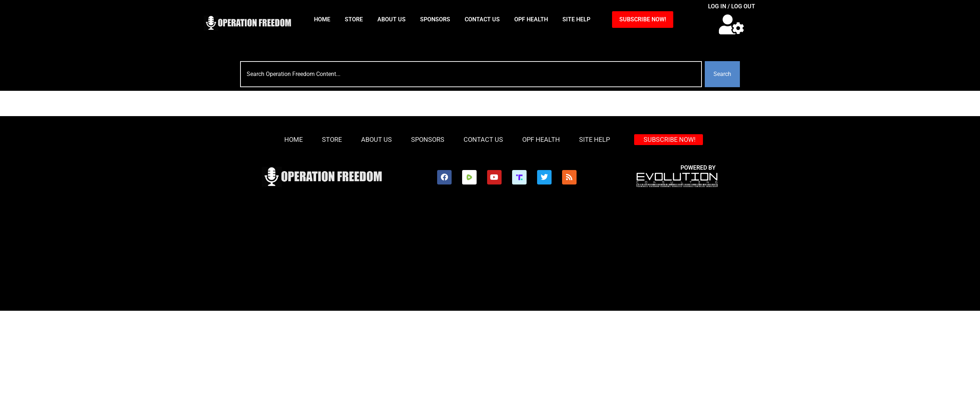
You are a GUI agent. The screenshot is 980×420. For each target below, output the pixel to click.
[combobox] (471, 74)
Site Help (576, 19)
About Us (391, 19)
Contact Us (482, 19)
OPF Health (531, 19)
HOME (322, 19)
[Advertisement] (441, 256)
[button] (731, 24)
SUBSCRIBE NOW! (643, 19)
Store (354, 19)
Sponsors (435, 19)
